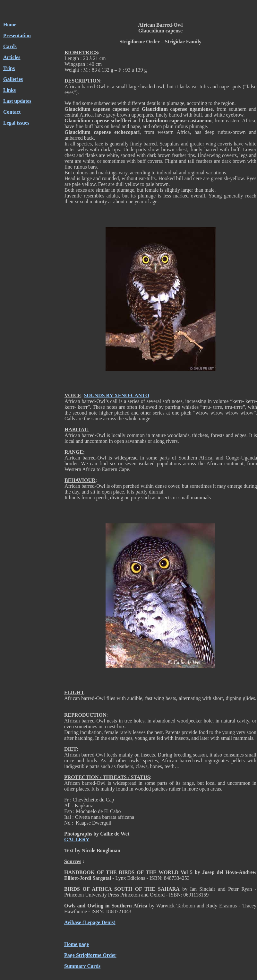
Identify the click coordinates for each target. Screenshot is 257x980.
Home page (77, 944)
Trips (9, 68)
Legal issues (16, 123)
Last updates (17, 101)
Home (10, 25)
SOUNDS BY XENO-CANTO (117, 395)
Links (9, 90)
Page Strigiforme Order (90, 955)
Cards (10, 46)
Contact (12, 112)
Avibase (73, 922)
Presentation (17, 35)
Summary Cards (82, 966)
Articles (12, 57)
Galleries (13, 79)
